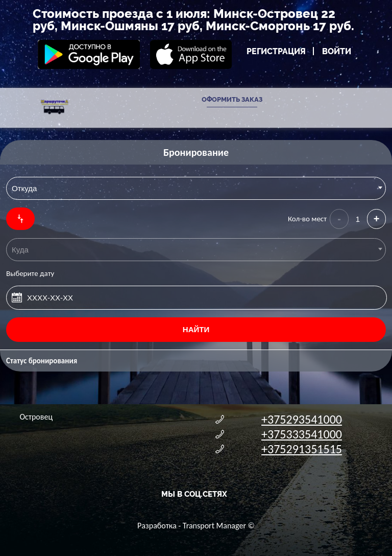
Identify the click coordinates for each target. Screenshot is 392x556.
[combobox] (196, 188)
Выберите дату (30, 273)
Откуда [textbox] (24, 188)
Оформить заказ (232, 99)
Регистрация (276, 51)
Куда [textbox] (20, 250)
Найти (196, 329)
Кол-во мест (307, 219)
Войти (337, 51)
